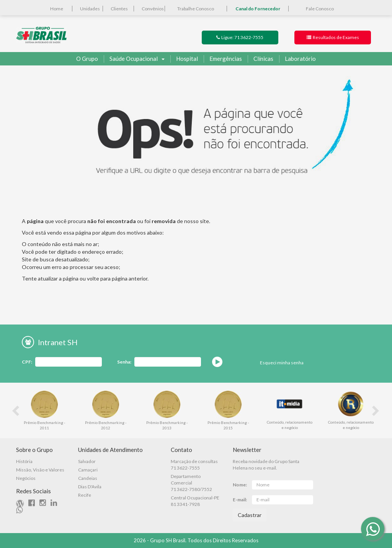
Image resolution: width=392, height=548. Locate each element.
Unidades (90, 9)
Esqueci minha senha (282, 363)
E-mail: (240, 500)
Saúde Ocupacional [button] (134, 59)
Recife (85, 495)
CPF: (27, 362)
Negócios (26, 478)
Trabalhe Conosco (196, 9)
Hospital (184, 59)
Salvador (87, 461)
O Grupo (87, 59)
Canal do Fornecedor (258, 9)
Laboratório (297, 59)
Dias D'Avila (90, 487)
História (24, 461)
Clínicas (261, 59)
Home (57, 9)
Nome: (240, 485)
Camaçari (88, 470)
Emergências (223, 59)
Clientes (119, 9)
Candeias (88, 478)
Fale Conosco (320, 9)
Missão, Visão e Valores (40, 470)
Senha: (124, 362)
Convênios (153, 9)
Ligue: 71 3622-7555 (240, 37)
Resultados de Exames (333, 37)
